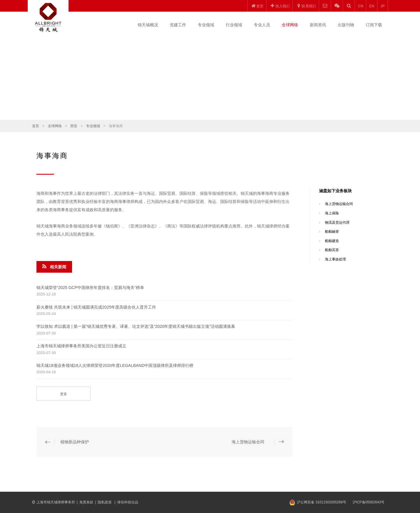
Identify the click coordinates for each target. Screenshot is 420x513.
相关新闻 (54, 267)
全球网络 (290, 25)
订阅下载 (374, 25)
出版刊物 (346, 25)
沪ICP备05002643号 (369, 502)
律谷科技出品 (128, 502)
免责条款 (86, 502)
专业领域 (206, 25)
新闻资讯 (318, 25)
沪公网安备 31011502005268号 (322, 502)
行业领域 (234, 25)
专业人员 (262, 25)
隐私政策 (105, 502)
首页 (36, 126)
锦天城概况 (148, 25)
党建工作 (178, 25)
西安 (74, 126)
